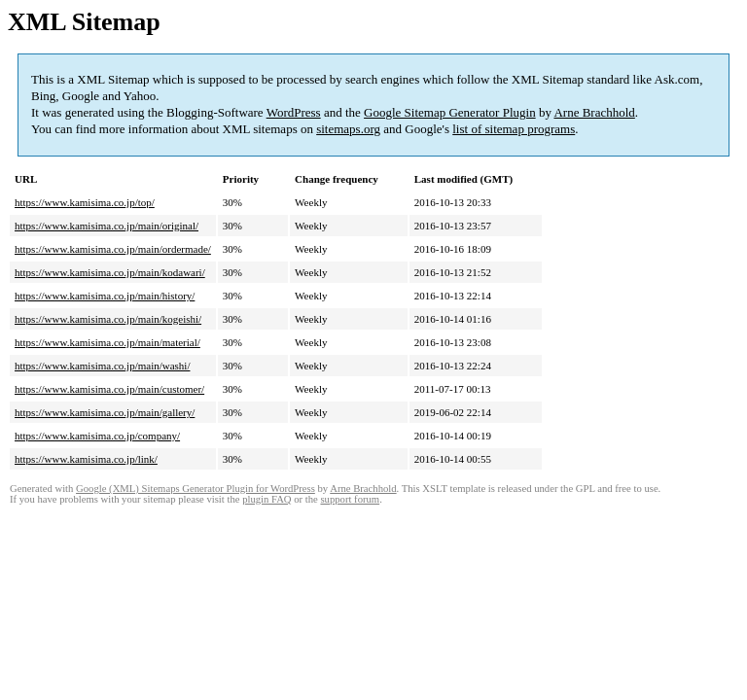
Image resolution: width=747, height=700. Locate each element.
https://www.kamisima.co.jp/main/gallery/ (105, 412)
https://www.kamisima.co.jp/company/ (97, 436)
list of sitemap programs (514, 129)
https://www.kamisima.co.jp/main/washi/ (102, 366)
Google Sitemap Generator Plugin (450, 112)
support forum (350, 499)
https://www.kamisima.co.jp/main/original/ (107, 226)
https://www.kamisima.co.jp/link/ (86, 459)
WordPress (294, 112)
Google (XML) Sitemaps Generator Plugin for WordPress (196, 489)
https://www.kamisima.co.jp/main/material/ (107, 342)
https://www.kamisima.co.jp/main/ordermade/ (113, 249)
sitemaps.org (348, 129)
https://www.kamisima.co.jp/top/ (85, 202)
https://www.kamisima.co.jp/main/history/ (105, 296)
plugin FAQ (267, 499)
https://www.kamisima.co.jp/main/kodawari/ (110, 272)
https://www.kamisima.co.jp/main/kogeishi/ (108, 319)
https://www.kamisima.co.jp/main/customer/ (109, 389)
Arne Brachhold (594, 112)
